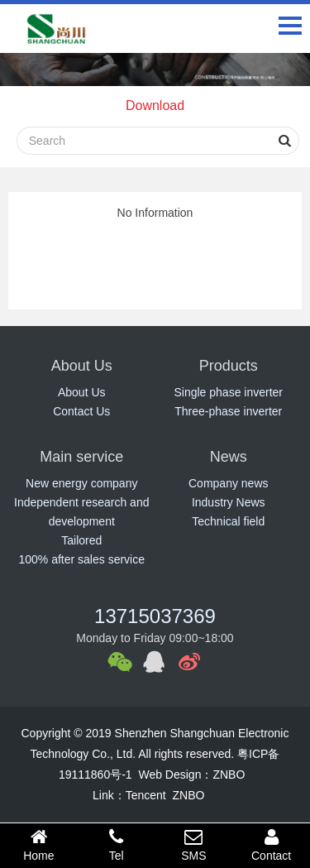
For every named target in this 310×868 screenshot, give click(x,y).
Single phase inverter (228, 392)
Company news (229, 483)
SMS (194, 845)
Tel (117, 845)
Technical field (228, 521)
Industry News (229, 502)
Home (39, 845)
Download (155, 106)
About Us (82, 392)
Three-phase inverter (228, 411)
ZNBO (229, 774)
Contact (271, 845)
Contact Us (81, 411)
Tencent (146, 795)
